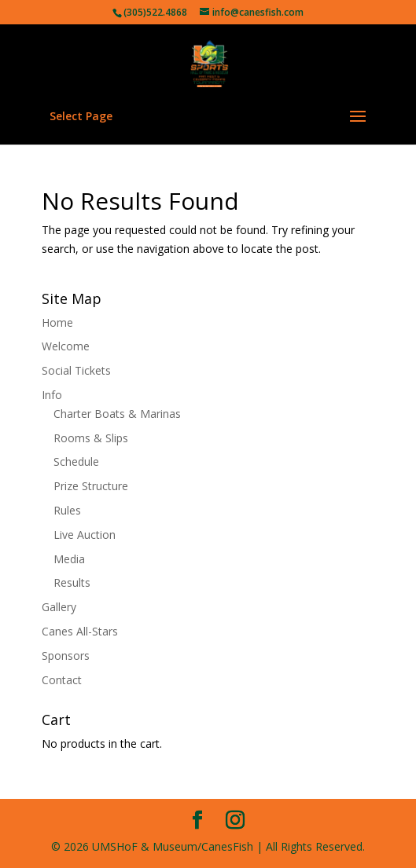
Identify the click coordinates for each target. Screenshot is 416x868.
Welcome (66, 346)
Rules (67, 510)
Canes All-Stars (80, 631)
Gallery (59, 607)
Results (72, 582)
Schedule (76, 461)
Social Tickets (76, 370)
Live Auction (85, 535)
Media (69, 559)
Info (52, 395)
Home (57, 322)
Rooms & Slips (91, 438)
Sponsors (66, 656)
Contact (62, 680)
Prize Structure (91, 486)
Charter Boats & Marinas (117, 414)
